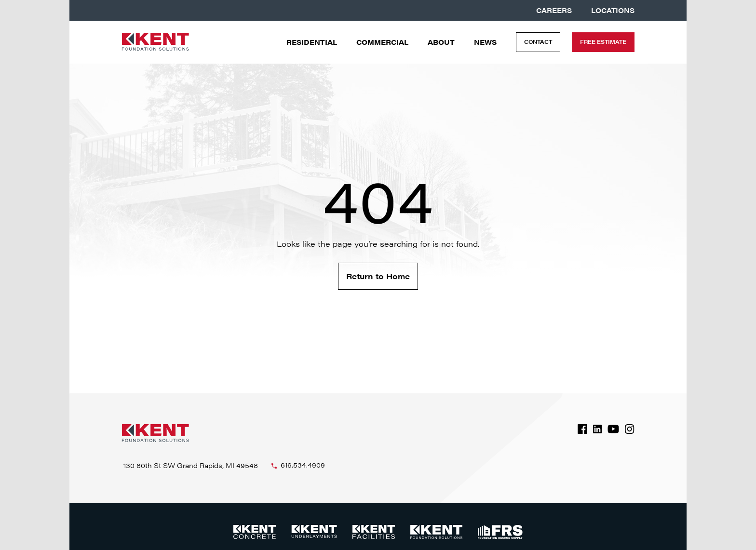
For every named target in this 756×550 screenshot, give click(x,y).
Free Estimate (603, 42)
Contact (538, 42)
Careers (554, 10)
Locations (613, 10)
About (441, 42)
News (485, 42)
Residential (312, 42)
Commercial (382, 42)
